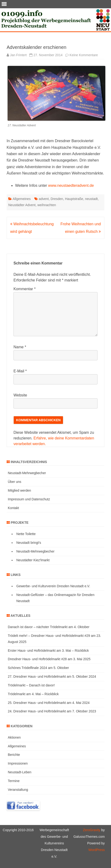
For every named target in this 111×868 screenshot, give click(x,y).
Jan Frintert (18, 55)
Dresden (57, 199)
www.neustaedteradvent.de (71, 185)
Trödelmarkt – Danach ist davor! (31, 685)
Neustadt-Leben (20, 772)
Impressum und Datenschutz (29, 499)
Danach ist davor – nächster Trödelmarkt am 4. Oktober (49, 627)
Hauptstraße (74, 199)
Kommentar (24, 289)
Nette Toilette (26, 534)
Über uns (15, 482)
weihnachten (47, 205)
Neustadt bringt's (29, 543)
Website (20, 395)
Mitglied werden (19, 490)
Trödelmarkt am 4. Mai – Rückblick (33, 694)
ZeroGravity (92, 830)
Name (20, 347)
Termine (14, 781)
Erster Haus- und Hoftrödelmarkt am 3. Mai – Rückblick (48, 651)
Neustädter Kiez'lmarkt (33, 560)
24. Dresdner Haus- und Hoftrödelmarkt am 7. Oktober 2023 (52, 711)
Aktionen (14, 737)
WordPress (96, 850)
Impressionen (18, 763)
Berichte (14, 755)
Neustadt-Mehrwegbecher (27, 473)
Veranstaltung (18, 790)
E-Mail (20, 371)
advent (44, 199)
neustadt (91, 199)
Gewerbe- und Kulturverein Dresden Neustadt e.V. (53, 586)
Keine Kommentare (84, 55)
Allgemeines (22, 199)
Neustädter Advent (22, 205)
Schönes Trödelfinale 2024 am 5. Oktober (38, 668)
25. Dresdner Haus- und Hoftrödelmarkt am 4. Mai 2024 (49, 703)
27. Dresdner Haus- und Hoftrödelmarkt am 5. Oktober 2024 (52, 677)
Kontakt (13, 508)
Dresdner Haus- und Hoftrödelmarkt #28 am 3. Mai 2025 (49, 659)
